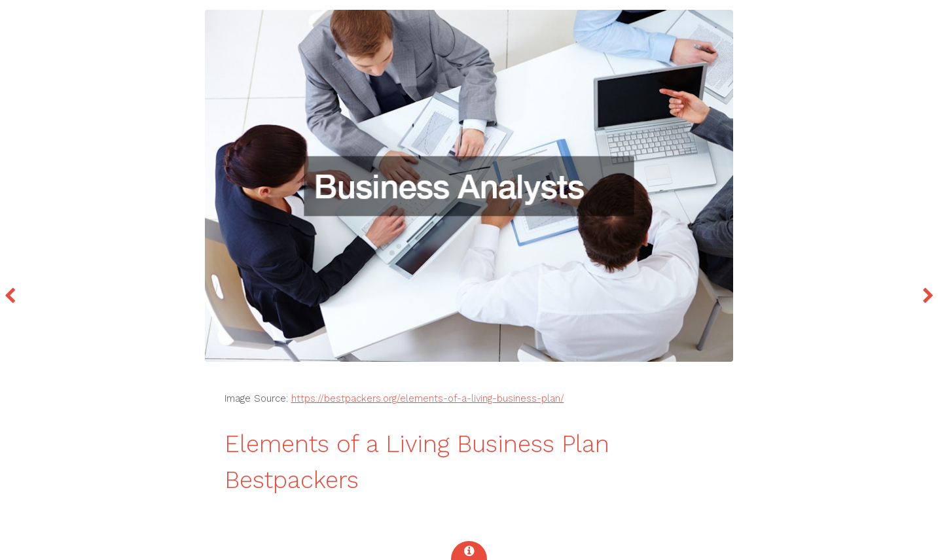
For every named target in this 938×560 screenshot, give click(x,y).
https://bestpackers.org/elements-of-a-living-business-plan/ (428, 398)
